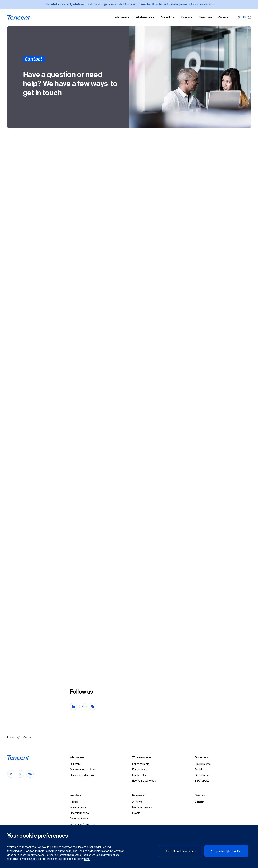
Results (74, 802)
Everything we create (144, 781)
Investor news (78, 807)
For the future (140, 775)
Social (198, 769)
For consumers (141, 764)
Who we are (77, 757)
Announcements (79, 818)
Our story (75, 764)
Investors (75, 795)
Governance (202, 775)
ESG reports (202, 781)
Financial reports (79, 813)
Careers (200, 795)
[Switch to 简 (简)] (239, 17)
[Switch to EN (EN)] (244, 17)
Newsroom (139, 795)
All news (137, 802)
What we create (142, 757)
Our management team (83, 769)
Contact (200, 802)
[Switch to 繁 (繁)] (249, 17)
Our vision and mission (83, 775)
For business (140, 769)
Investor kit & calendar (82, 824)
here (87, 859)
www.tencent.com (203, 4)
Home (11, 737)
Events (136, 813)
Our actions (202, 757)
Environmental (203, 764)
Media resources (142, 807)
